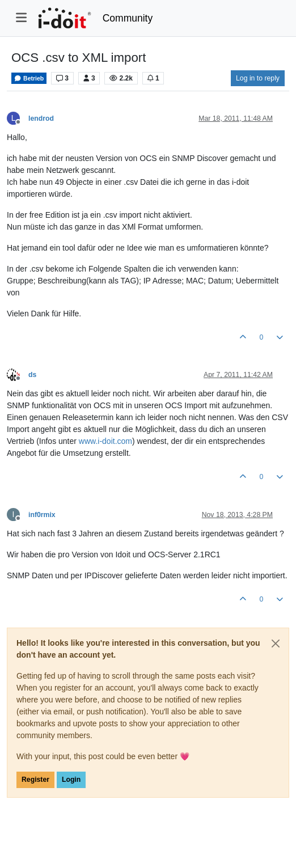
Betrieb (29, 78)
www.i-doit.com (105, 441)
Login (71, 780)
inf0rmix (42, 515)
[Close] (276, 643)
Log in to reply (258, 78)
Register (35, 780)
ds (32, 375)
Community (128, 18)
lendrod (41, 118)
